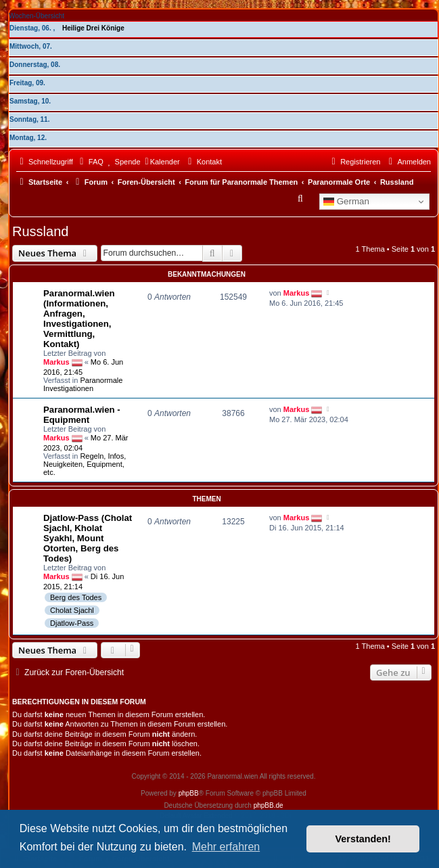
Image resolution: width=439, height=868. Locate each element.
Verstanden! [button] (363, 839)
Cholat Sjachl (72, 610)
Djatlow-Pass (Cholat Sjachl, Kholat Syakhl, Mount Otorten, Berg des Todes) (88, 538)
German (346, 202)
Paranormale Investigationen (83, 384)
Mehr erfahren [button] (226, 847)
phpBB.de (269, 805)
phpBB (189, 793)
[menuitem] (90, 162)
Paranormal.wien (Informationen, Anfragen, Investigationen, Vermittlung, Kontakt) (79, 319)
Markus (56, 361)
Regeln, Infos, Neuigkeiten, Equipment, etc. (85, 464)
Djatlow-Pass (72, 623)
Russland (40, 231)
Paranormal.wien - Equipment (82, 415)
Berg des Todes (76, 597)
